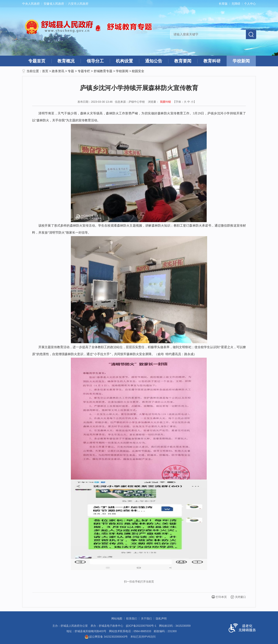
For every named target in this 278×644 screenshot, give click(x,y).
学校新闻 (241, 61)
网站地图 (117, 619)
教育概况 (66, 61)
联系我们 (132, 619)
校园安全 (138, 71)
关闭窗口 (240, 597)
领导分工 (95, 61)
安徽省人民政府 (54, 4)
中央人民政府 (31, 4)
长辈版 (223, 4)
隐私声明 (161, 619)
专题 (71, 71)
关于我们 (146, 619)
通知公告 (154, 61)
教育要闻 (183, 61)
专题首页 (37, 61)
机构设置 (124, 61)
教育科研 (212, 61)
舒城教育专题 (103, 71)
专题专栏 (84, 71)
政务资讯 (58, 71)
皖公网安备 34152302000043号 (106, 637)
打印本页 (221, 597)
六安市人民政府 (78, 4)
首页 (45, 71)
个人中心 (250, 4)
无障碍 (236, 4)
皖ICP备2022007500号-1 (141, 626)
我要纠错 (165, 102)
